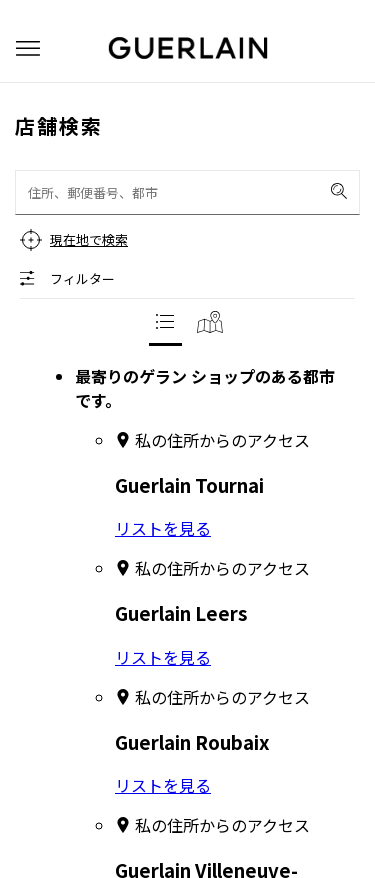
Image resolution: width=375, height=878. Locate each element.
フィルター (82, 278)
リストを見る (163, 528)
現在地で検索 (89, 239)
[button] (28, 48)
